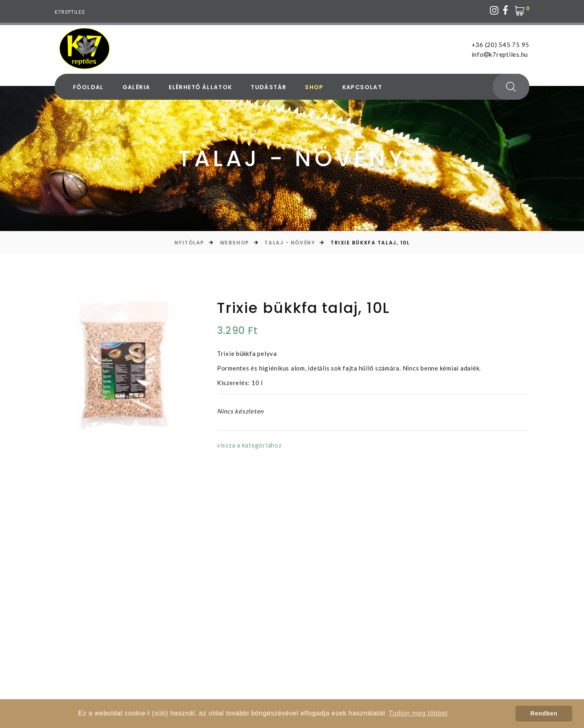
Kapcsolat (362, 87)
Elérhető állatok (200, 87)
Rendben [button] (544, 713)
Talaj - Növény (290, 243)
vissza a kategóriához (249, 445)
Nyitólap (189, 243)
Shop (314, 87)
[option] (122, 366)
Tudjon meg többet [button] (418, 713)
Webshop (235, 243)
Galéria (136, 87)
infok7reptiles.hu (500, 54)
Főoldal (88, 87)
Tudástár (268, 87)
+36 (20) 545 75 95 (501, 45)
